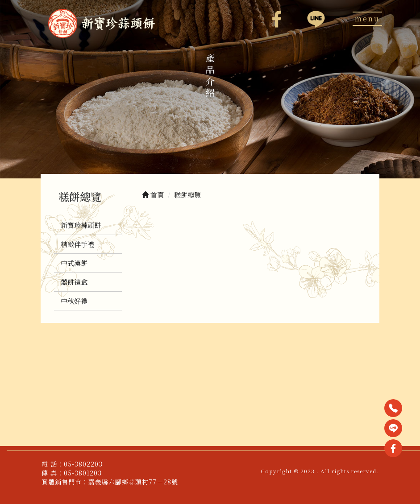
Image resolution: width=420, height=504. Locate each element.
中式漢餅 (74, 263)
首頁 (153, 195)
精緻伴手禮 (77, 244)
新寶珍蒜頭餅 (81, 225)
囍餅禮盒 (74, 282)
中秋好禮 (74, 301)
